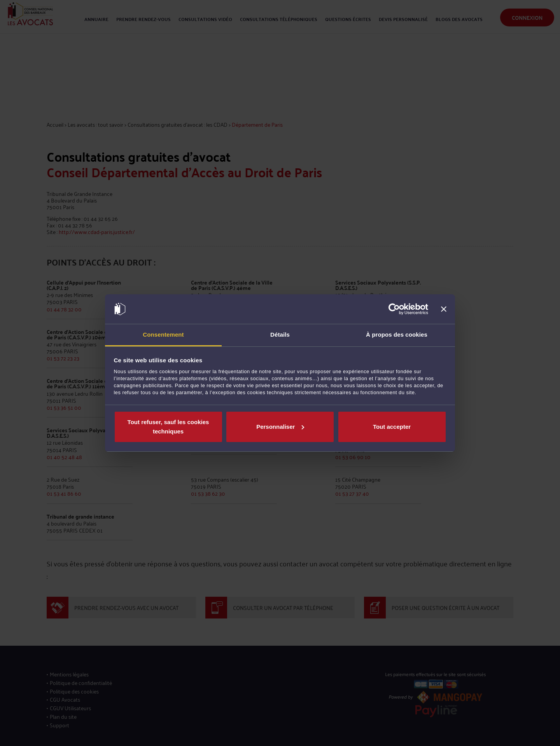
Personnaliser (280, 427)
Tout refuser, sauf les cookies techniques (168, 427)
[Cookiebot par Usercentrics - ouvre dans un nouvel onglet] (394, 309)
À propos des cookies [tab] (397, 335)
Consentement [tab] (163, 335)
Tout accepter (392, 427)
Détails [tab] (280, 335)
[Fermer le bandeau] (444, 309)
